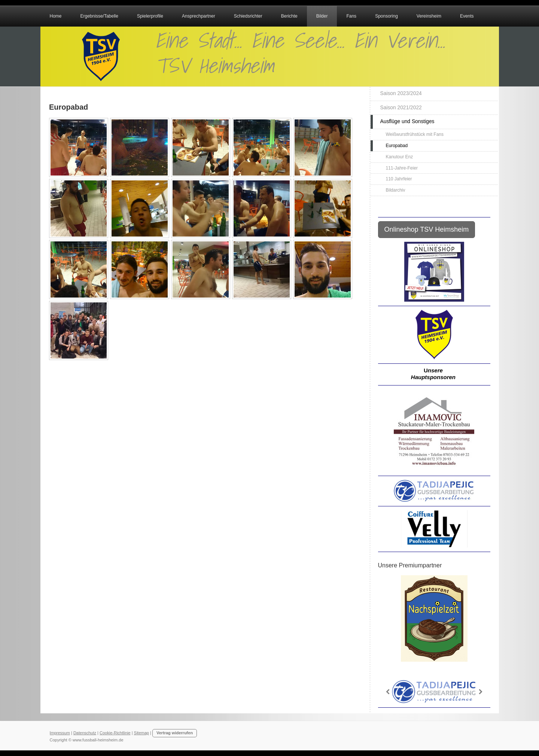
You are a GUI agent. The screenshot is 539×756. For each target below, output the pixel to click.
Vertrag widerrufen (175, 733)
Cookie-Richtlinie (115, 733)
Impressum (60, 733)
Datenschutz (85, 733)
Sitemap (141, 733)
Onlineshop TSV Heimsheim (427, 229)
